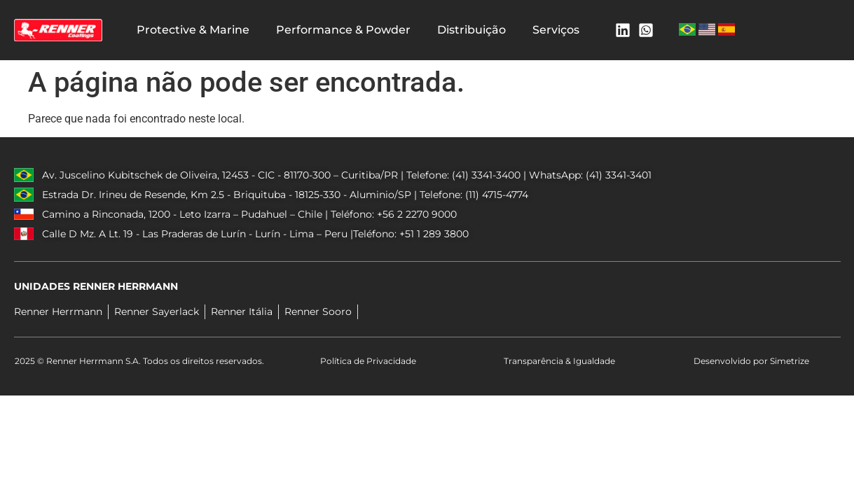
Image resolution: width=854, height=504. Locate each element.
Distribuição (471, 30)
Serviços (556, 30)
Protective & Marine (193, 30)
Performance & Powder (343, 30)
